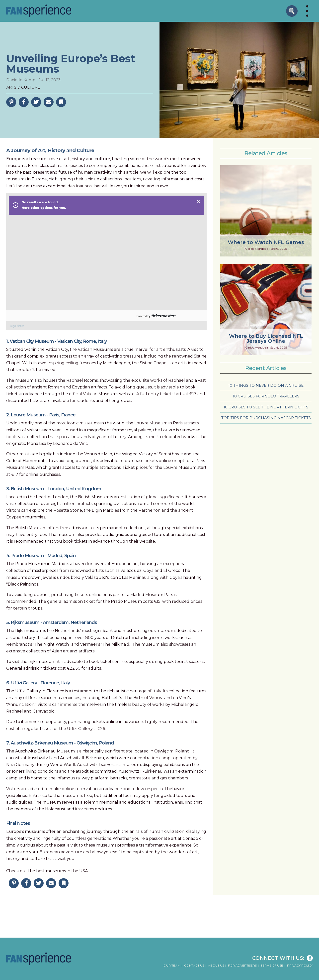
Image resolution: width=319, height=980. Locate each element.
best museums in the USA (62, 871)
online (32, 474)
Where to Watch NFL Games (266, 242)
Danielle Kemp (21, 80)
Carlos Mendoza (257, 249)
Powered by (143, 316)
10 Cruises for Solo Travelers (266, 396)
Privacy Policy (300, 965)
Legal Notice (17, 326)
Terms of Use (272, 965)
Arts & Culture (23, 87)
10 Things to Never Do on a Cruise (266, 385)
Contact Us (194, 965)
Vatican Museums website (109, 394)
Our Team (172, 965)
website (147, 541)
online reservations (81, 789)
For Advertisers (242, 965)
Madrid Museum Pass (152, 595)
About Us (216, 965)
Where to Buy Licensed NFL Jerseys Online (266, 339)
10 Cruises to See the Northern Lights (266, 407)
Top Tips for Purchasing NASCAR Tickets (266, 418)
